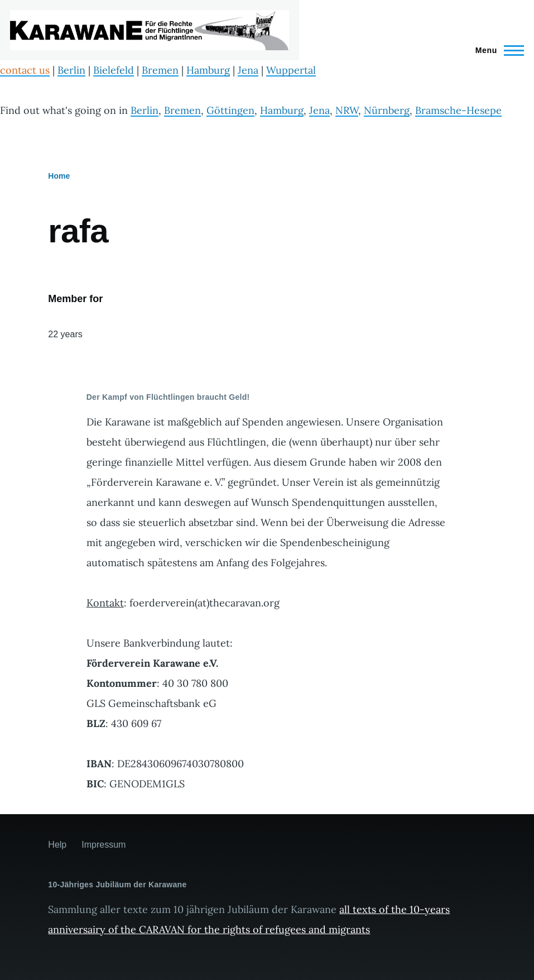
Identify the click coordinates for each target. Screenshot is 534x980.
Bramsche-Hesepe (458, 110)
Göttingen (230, 110)
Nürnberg (387, 110)
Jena (248, 70)
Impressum (104, 845)
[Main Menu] (496, 50)
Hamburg (208, 70)
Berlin (71, 70)
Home (59, 176)
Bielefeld (114, 70)
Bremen (160, 70)
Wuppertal (291, 70)
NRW (347, 110)
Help (57, 845)
